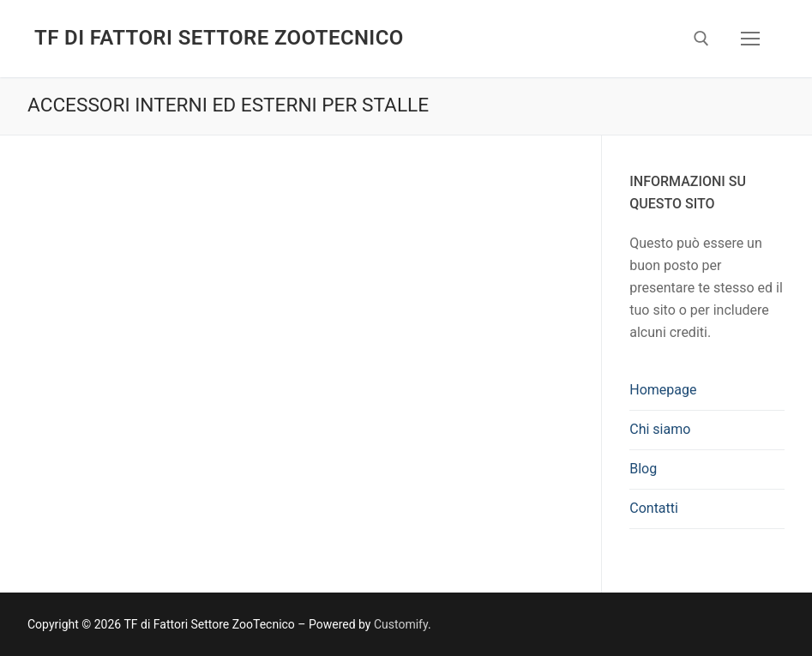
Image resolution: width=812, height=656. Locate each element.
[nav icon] (750, 39)
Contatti (654, 508)
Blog (643, 469)
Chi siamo (660, 429)
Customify (401, 624)
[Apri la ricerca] (701, 39)
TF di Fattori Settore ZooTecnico (219, 38)
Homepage (663, 390)
